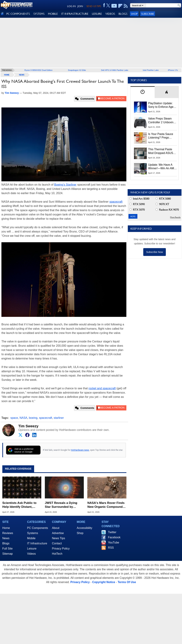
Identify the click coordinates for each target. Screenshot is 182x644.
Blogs (6, 543)
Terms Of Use (127, 582)
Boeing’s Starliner (65, 185)
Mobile (31, 538)
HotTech (57, 554)
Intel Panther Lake (151, 70)
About (56, 528)
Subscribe (148, 14)
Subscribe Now (154, 252)
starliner (59, 418)
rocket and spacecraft (102, 388)
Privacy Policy (61, 549)
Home (6, 528)
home (7, 75)
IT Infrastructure (37, 543)
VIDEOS (110, 14)
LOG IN (71, 6)
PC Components (38, 528)
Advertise (58, 533)
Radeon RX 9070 (167, 210)
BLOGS (123, 14)
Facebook (114, 537)
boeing (33, 418)
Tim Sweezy (28, 426)
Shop (134, 14)
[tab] (143, 92)
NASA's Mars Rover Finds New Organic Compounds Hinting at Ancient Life (106, 505)
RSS (111, 548)
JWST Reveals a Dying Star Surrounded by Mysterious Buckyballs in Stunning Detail (63, 505)
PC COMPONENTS (18, 14)
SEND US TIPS (94, 6)
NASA (23, 418)
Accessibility (85, 528)
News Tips (58, 538)
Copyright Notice (104, 582)
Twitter (112, 532)
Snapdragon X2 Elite (77, 70)
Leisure (32, 549)
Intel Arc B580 (139, 199)
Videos (32, 554)
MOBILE (53, 14)
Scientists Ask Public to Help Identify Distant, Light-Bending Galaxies (19, 505)
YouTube (113, 542)
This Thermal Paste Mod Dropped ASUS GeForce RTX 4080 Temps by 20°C (161, 151)
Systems (33, 533)
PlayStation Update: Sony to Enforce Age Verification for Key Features (161, 105)
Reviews (8, 533)
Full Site (7, 549)
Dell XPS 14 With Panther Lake (115, 70)
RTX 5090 (137, 204)
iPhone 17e (173, 70)
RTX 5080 (163, 199)
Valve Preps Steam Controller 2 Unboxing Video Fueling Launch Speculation (162, 121)
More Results (175, 217)
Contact (57, 543)
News (22, 75)
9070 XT (162, 204)
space (14, 418)
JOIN (80, 6)
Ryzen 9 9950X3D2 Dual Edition (39, 70)
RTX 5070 (137, 210)
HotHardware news (80, 450)
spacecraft (116, 202)
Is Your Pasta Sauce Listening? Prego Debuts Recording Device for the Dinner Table (161, 136)
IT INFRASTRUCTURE (75, 14)
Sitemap (8, 554)
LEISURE (97, 14)
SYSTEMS (39, 14)
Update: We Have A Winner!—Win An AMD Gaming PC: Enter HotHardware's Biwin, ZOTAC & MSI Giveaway (162, 167)
